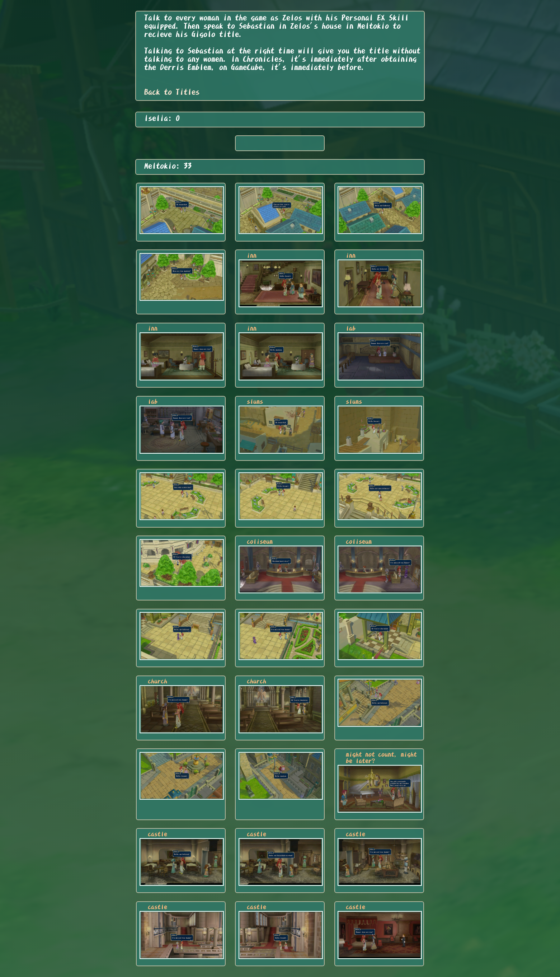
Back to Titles (172, 92)
